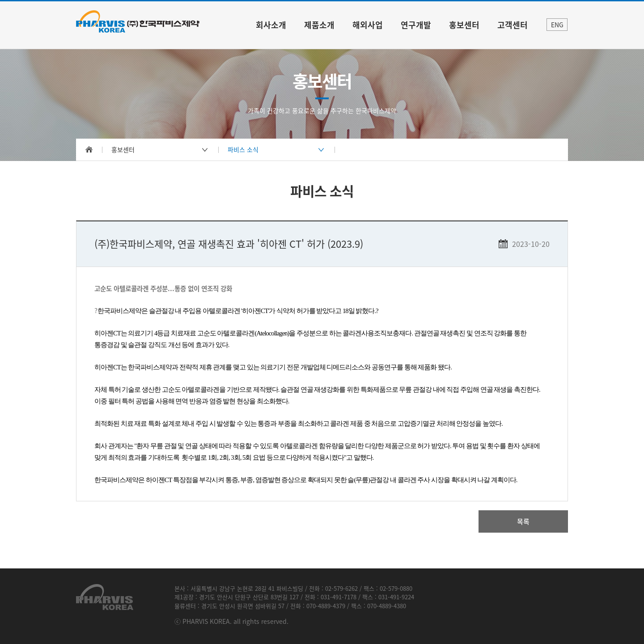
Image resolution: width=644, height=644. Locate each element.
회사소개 (271, 25)
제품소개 (319, 25)
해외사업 (368, 25)
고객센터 (513, 25)
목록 (523, 521)
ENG (557, 25)
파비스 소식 (243, 149)
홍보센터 (464, 25)
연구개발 (416, 25)
